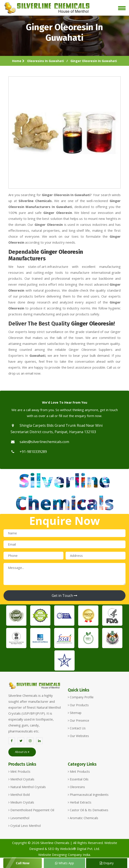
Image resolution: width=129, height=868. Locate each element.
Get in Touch (64, 596)
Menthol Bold (19, 795)
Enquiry (107, 863)
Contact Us (77, 728)
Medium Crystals (21, 802)
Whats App (64, 863)
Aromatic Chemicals (83, 818)
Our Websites (78, 736)
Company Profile (81, 697)
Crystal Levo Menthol (25, 826)
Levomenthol (19, 818)
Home (18, 61)
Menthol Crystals (21, 779)
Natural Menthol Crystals (27, 787)
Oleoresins (76, 787)
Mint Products (19, 771)
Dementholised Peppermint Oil (31, 810)
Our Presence (78, 720)
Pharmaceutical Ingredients (88, 795)
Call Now (23, 863)
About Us (22, 752)
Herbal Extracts (80, 802)
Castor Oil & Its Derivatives (88, 810)
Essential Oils (78, 779)
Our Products (78, 705)
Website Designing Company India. (64, 855)
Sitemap (75, 713)
